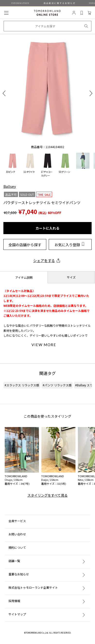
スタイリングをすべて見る (47, 495)
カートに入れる (47, 228)
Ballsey (10, 186)
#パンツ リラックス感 (57, 385)
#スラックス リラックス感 (22, 385)
